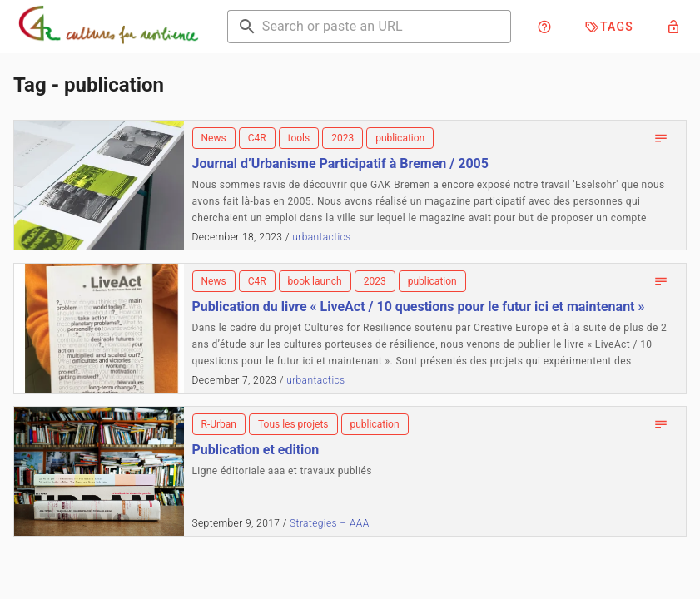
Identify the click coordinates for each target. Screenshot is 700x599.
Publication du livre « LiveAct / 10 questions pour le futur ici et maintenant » (419, 307)
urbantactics (321, 237)
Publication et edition (256, 450)
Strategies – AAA (329, 523)
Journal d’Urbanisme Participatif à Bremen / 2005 (340, 163)
